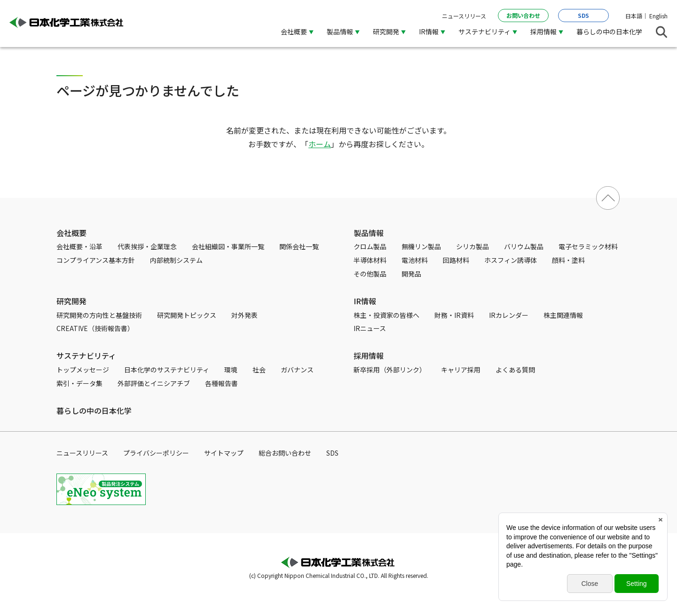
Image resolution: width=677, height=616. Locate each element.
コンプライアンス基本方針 (96, 260)
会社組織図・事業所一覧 (228, 246)
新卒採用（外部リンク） (390, 370)
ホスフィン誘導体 (511, 260)
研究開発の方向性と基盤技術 (99, 315)
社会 (259, 370)
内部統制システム (176, 260)
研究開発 (386, 32)
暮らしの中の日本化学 (609, 32)
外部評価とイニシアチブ (154, 383)
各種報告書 (221, 383)
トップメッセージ (83, 370)
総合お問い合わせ (285, 453)
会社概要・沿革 (79, 246)
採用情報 (543, 32)
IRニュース (370, 328)
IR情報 (429, 32)
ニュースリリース (464, 16)
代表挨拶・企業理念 (147, 246)
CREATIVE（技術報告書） (95, 328)
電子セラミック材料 (588, 246)
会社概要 (294, 32)
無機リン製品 (421, 246)
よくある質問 (515, 370)
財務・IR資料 (454, 315)
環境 (231, 370)
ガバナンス (297, 370)
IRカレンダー (509, 315)
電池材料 (415, 260)
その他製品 (370, 274)
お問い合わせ (523, 15)
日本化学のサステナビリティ (167, 370)
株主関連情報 (563, 315)
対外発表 (244, 315)
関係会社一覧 (299, 246)
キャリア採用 (461, 370)
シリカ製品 (472, 246)
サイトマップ (224, 453)
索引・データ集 (79, 383)
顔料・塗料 (568, 260)
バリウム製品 (524, 246)
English (658, 16)
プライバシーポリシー (156, 453)
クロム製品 (370, 246)
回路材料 (456, 260)
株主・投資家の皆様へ (386, 315)
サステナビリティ (484, 32)
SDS (583, 15)
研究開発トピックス (187, 315)
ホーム (320, 144)
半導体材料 (370, 260)
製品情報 (340, 32)
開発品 (411, 274)
